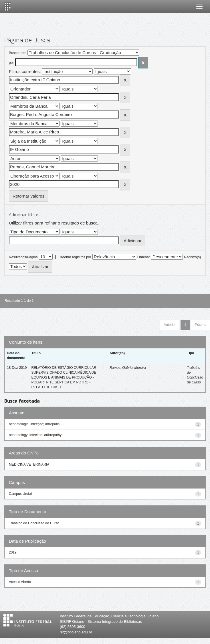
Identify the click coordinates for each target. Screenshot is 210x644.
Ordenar (144, 257)
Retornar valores (28, 196)
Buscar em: (18, 53)
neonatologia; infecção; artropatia (34, 424)
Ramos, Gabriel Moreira (128, 368)
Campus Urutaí (20, 494)
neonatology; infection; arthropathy (35, 435)
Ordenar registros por (75, 257)
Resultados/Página (23, 257)
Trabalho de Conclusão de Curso (34, 523)
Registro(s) (192, 257)
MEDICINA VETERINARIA (29, 464)
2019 (13, 552)
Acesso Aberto (20, 582)
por (11, 63)
